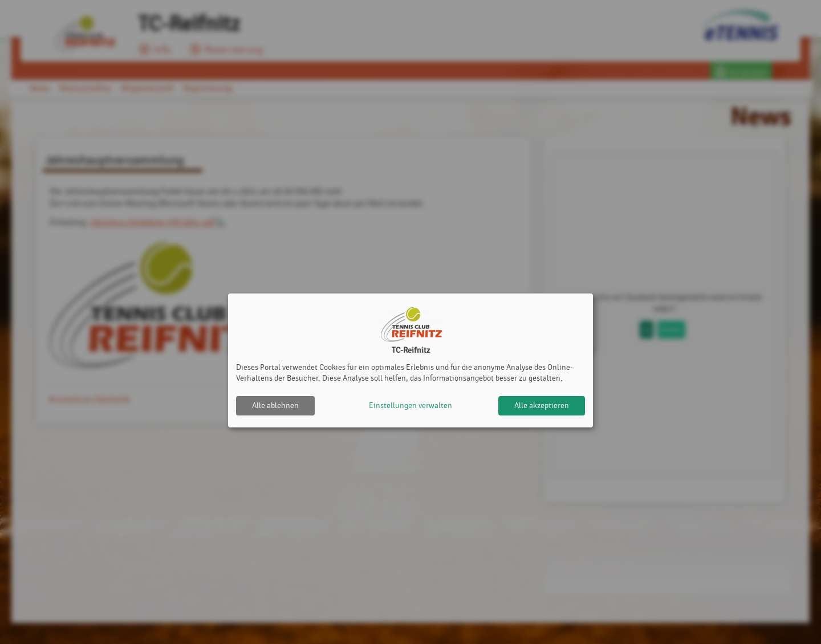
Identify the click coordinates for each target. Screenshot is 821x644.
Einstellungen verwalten (410, 405)
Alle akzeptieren (542, 405)
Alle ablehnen (275, 405)
